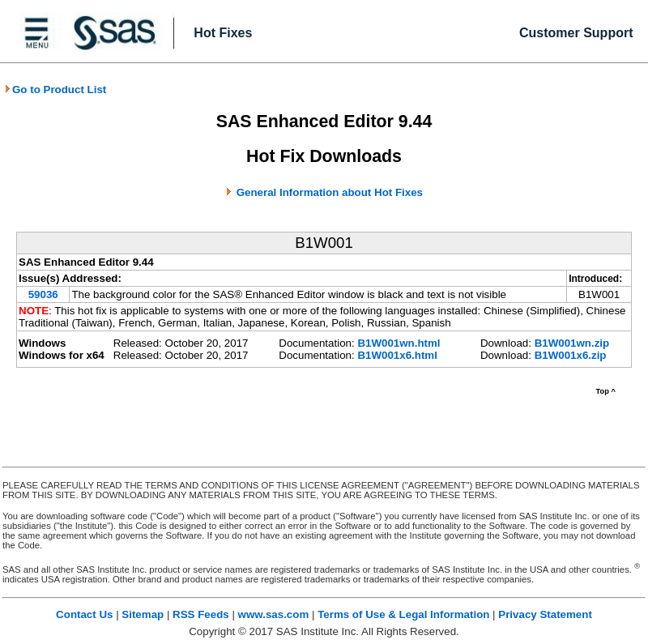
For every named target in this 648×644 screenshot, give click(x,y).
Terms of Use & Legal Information (403, 614)
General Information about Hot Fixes (330, 192)
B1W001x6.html (397, 355)
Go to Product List (55, 90)
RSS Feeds (201, 614)
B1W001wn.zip (572, 343)
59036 (43, 294)
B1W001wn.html (399, 343)
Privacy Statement (545, 614)
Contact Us (84, 614)
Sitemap (143, 614)
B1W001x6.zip (571, 355)
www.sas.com (274, 614)
